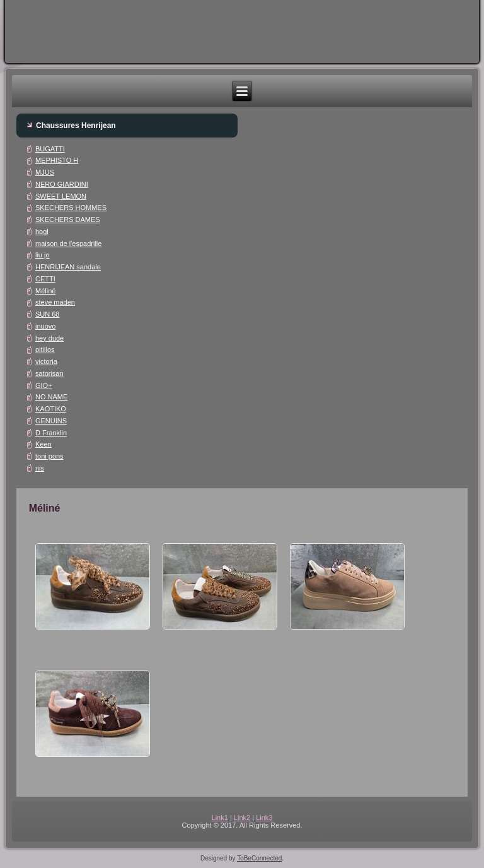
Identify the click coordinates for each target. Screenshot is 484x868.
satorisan (49, 373)
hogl (42, 232)
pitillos (45, 349)
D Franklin (51, 433)
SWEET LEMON (61, 196)
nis (40, 468)
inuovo (45, 326)
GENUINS (51, 421)
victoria (46, 361)
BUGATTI (50, 149)
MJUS (45, 172)
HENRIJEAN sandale (68, 267)
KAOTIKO (51, 409)
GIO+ (44, 385)
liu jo (43, 255)
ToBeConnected (259, 858)
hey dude (49, 338)
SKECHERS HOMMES (71, 208)
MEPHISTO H (57, 160)
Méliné (45, 291)
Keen (43, 444)
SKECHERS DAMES (68, 220)
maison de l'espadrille (68, 243)
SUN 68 (48, 314)
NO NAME (51, 397)
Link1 (220, 818)
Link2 (242, 818)
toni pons (49, 456)
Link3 (264, 818)
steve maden (55, 302)
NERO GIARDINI (62, 184)
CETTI (45, 279)
